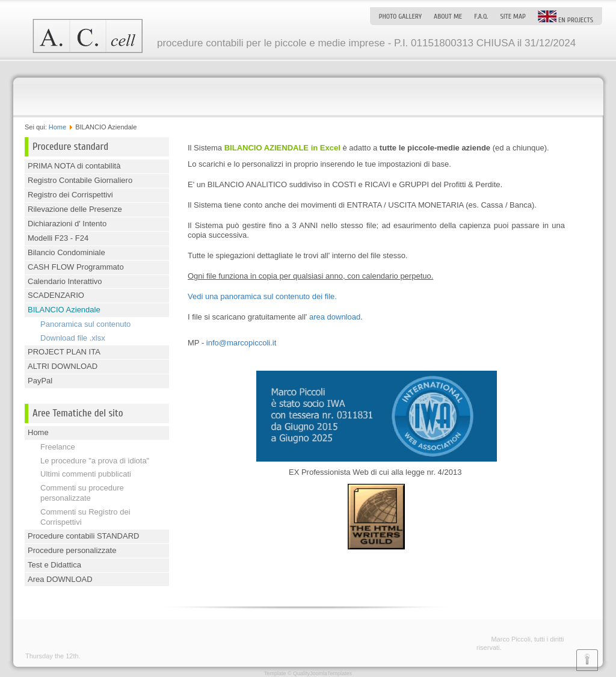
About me (448, 16)
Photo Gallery (400, 16)
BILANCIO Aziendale (64, 310)
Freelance (58, 447)
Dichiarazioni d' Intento (67, 224)
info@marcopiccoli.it (242, 343)
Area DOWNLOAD (60, 579)
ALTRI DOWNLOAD (63, 366)
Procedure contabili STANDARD (83, 536)
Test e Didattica (54, 565)
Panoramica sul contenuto (85, 324)
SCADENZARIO (56, 295)
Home (57, 127)
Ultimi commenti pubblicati (86, 474)
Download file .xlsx (73, 338)
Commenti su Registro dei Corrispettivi (85, 517)
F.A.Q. (481, 16)
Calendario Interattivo (65, 281)
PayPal (40, 381)
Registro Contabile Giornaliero (80, 180)
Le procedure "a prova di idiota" (95, 461)
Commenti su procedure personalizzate (82, 493)
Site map (513, 16)
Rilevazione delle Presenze (75, 209)
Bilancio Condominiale (66, 252)
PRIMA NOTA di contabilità (74, 166)
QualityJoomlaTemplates (322, 673)
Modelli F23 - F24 (58, 238)
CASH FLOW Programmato (76, 267)
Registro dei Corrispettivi (70, 195)
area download (335, 317)
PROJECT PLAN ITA (64, 352)
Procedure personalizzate (72, 550)
